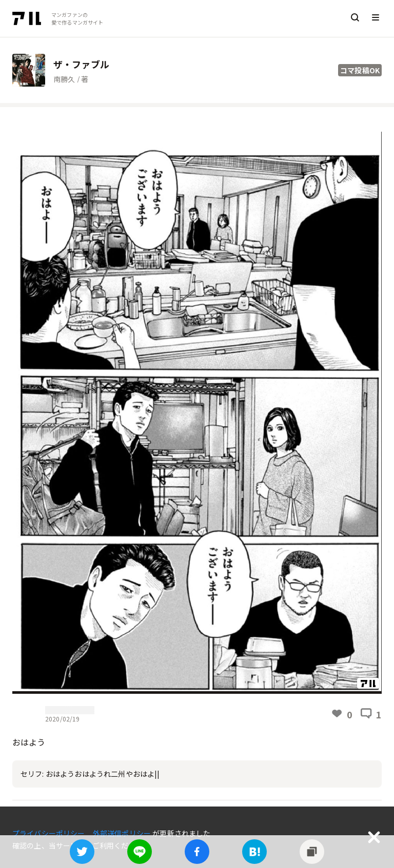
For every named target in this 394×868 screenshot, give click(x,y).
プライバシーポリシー (50, 833)
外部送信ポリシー (123, 833)
